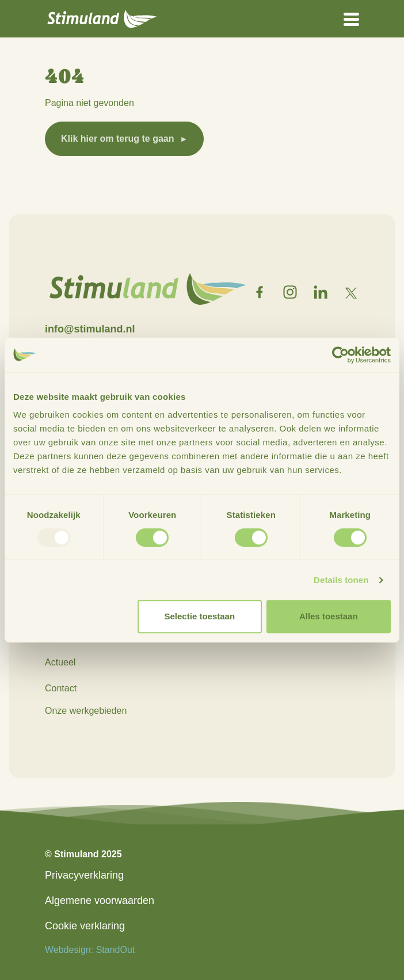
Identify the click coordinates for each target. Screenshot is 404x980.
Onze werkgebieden (86, 711)
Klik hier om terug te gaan (117, 139)
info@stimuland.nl (90, 329)
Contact (61, 688)
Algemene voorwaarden (100, 900)
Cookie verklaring (85, 926)
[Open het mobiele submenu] (351, 18)
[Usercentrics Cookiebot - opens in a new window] (340, 355)
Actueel (60, 662)
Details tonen (341, 580)
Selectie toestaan (200, 616)
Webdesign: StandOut (90, 950)
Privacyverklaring (84, 875)
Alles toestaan (329, 616)
